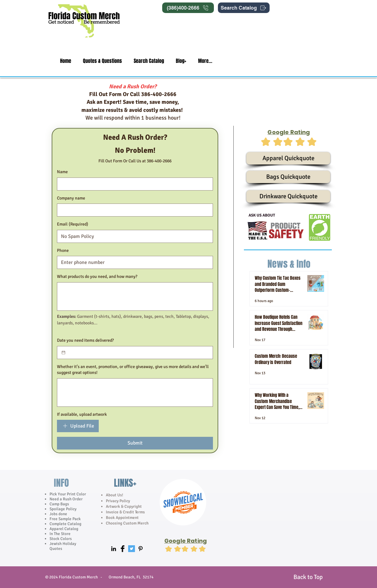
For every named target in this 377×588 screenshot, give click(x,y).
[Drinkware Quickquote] (288, 196)
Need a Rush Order (66, 499)
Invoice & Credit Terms (125, 512)
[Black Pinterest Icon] (141, 549)
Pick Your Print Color (68, 494)
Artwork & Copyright (124, 507)
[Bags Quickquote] (288, 177)
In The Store (60, 534)
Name (62, 172)
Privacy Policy (118, 501)
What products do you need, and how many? (97, 276)
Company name (71, 198)
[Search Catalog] (244, 8)
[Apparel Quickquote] (288, 158)
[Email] (133, 236)
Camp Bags (59, 504)
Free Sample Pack (65, 519)
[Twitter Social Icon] (132, 549)
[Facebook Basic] (123, 549)
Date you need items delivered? (85, 340)
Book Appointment (122, 518)
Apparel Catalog (64, 529)
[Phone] (133, 262)
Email (73, 224)
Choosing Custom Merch (127, 523)
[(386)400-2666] (188, 8)
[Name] (133, 184)
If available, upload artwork (82, 414)
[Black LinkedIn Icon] (114, 549)
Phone (63, 250)
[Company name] (133, 210)
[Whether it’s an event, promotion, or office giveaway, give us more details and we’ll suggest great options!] (135, 393)
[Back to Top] (308, 577)
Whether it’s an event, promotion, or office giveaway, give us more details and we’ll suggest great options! (133, 370)
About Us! (115, 495)
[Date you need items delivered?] (63, 353)
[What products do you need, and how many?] (135, 296)
